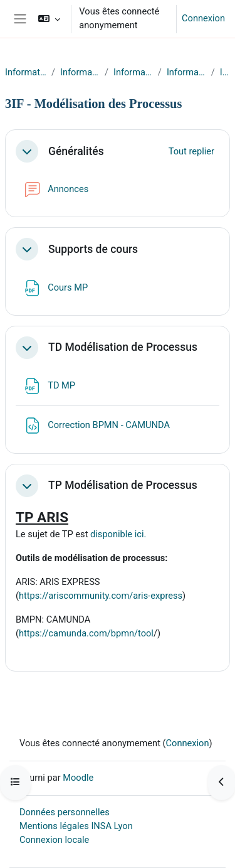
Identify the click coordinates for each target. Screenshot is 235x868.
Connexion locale (54, 840)
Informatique (26, 72)
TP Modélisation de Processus (123, 485)
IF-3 (225, 72)
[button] (49, 19)
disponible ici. (118, 534)
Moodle (78, 778)
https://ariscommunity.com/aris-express (101, 596)
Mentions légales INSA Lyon (76, 826)
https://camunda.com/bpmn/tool (86, 633)
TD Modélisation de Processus (123, 347)
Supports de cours (93, 249)
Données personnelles (65, 812)
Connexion (203, 18)
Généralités (76, 151)
